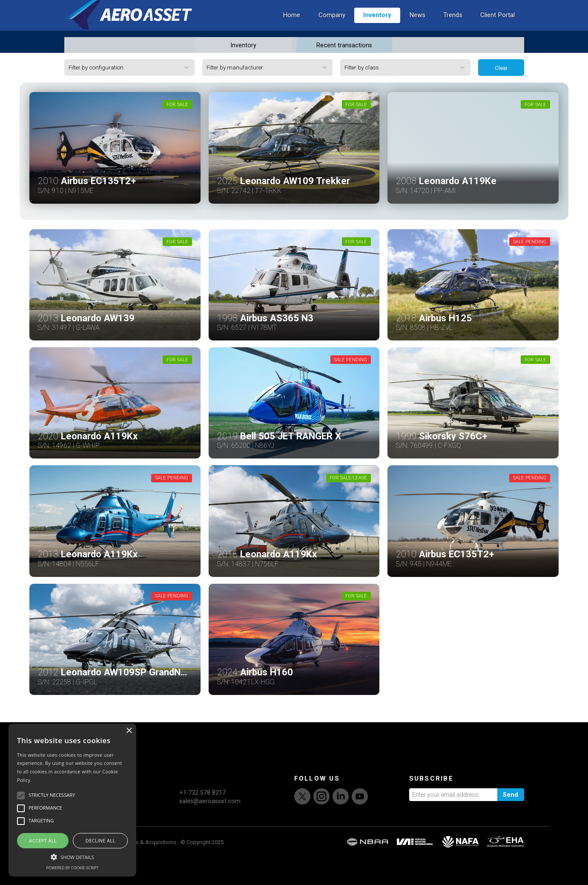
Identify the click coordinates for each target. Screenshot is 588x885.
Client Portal (498, 29)
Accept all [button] (43, 840)
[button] (72, 856)
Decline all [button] (100, 840)
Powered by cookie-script (73, 868)
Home (291, 29)
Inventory (377, 29)
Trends (453, 29)
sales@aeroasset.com (210, 828)
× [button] (129, 731)
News (417, 29)
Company (332, 29)
